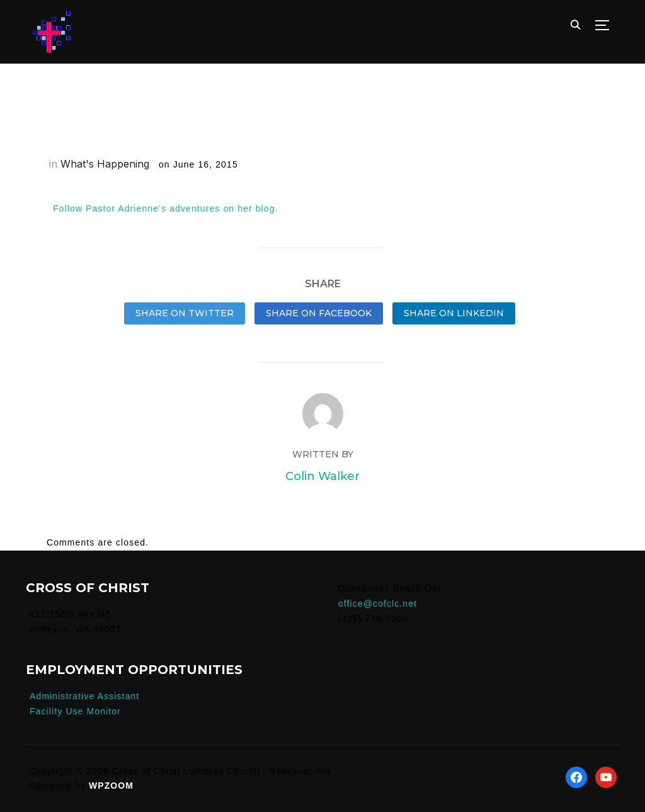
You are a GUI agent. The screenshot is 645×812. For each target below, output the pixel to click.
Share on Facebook (319, 313)
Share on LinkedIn (454, 313)
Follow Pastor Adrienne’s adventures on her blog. (166, 209)
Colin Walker (322, 476)
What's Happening (105, 164)
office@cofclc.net (378, 603)
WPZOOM (111, 786)
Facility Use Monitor (75, 711)
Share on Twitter (185, 313)
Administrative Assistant (84, 696)
